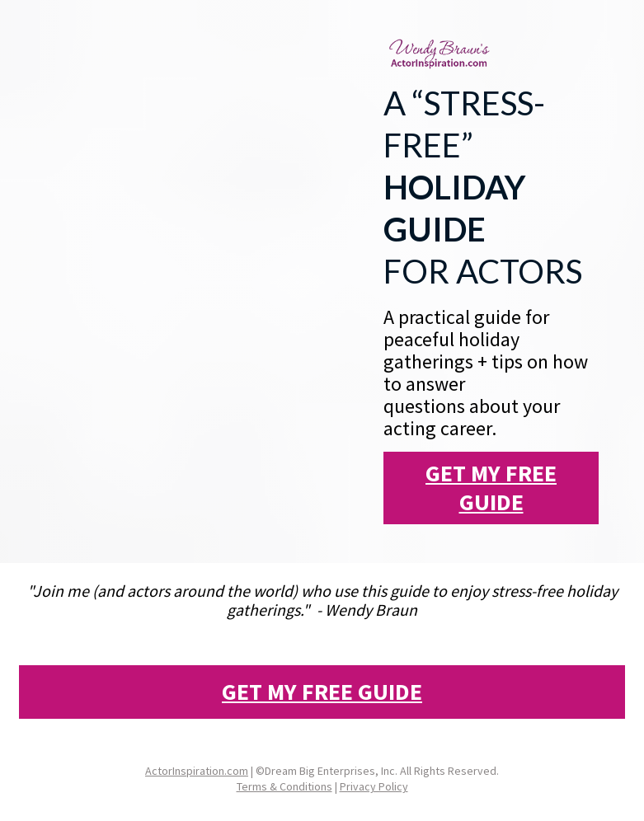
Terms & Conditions (284, 786)
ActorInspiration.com (197, 771)
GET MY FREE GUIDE (491, 488)
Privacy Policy (374, 786)
